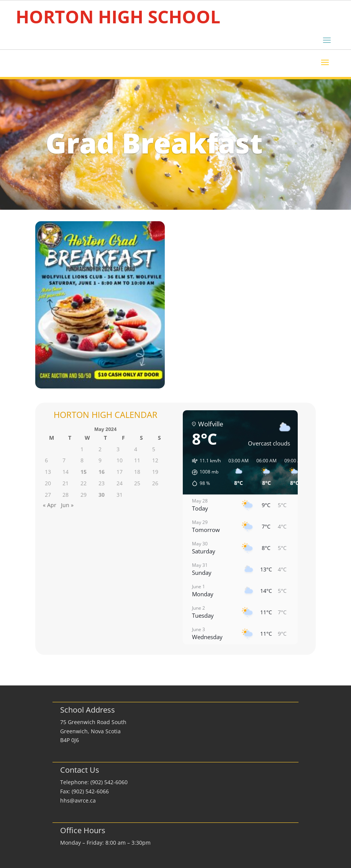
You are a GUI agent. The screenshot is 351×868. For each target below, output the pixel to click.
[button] (204, 472)
